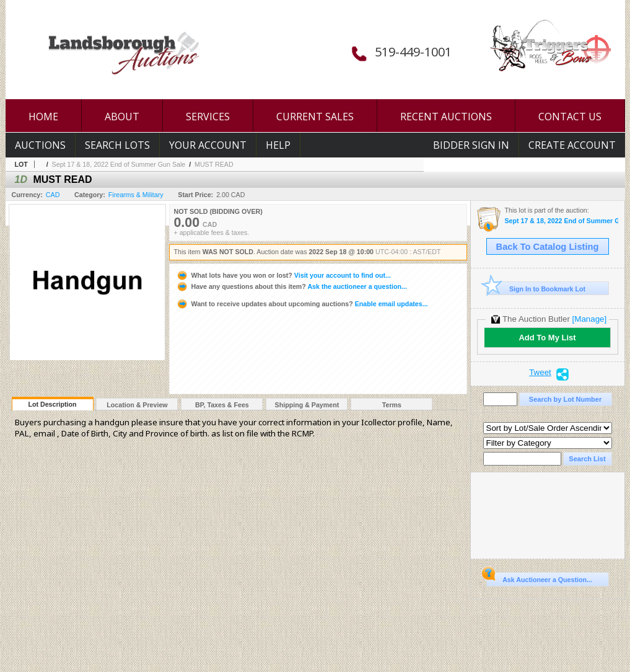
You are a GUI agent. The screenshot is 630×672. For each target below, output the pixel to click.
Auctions (40, 145)
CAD (53, 195)
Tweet (540, 373)
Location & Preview (137, 405)
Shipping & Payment (307, 405)
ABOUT (122, 117)
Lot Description (52, 404)
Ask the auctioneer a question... (291, 286)
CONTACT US (570, 117)
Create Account (572, 145)
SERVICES (208, 117)
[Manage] (589, 319)
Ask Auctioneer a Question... (539, 578)
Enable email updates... (302, 304)
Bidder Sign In (471, 145)
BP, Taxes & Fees (222, 405)
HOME (43, 117)
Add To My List (547, 338)
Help (278, 145)
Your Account (208, 145)
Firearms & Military (136, 195)
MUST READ (214, 164)
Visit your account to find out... (283, 275)
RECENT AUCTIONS (446, 117)
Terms (392, 405)
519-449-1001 (413, 52)
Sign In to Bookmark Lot (536, 289)
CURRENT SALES (315, 117)
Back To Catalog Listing (548, 247)
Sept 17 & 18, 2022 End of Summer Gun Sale (119, 164)
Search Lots (117, 145)
